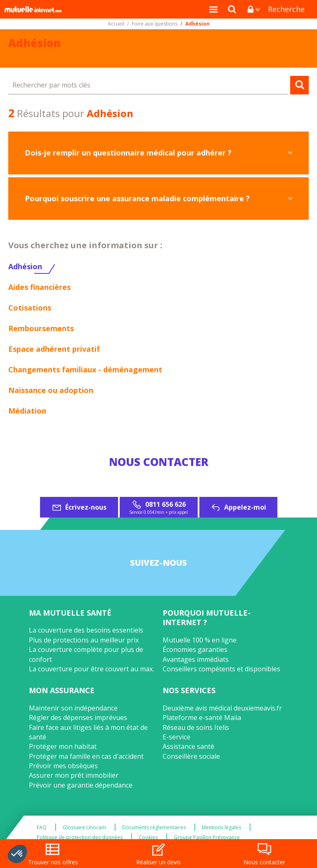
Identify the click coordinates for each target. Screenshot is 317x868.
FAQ (42, 828)
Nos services (189, 690)
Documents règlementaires (154, 828)
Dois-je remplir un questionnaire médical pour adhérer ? (128, 153)
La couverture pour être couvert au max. (91, 669)
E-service (176, 737)
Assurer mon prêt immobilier (74, 775)
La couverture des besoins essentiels (86, 630)
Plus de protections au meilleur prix (84, 640)
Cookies (148, 837)
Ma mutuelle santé (70, 613)
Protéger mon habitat (63, 746)
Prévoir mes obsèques (63, 766)
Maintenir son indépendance (73, 708)
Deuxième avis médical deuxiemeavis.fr (222, 708)
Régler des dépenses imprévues (78, 717)
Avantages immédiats (196, 659)
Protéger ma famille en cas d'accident (86, 756)
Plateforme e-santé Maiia (202, 717)
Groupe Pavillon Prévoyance (207, 837)
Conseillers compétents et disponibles (221, 669)
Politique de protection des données (80, 837)
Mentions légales (221, 828)
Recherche (286, 9)
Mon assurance (62, 690)
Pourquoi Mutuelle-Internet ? (207, 617)
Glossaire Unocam (84, 828)
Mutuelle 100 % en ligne (200, 640)
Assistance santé (188, 746)
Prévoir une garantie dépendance (81, 785)
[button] (17, 854)
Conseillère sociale (191, 756)
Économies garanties (195, 649)
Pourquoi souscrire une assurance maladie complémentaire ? (137, 198)
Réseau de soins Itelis (196, 727)
